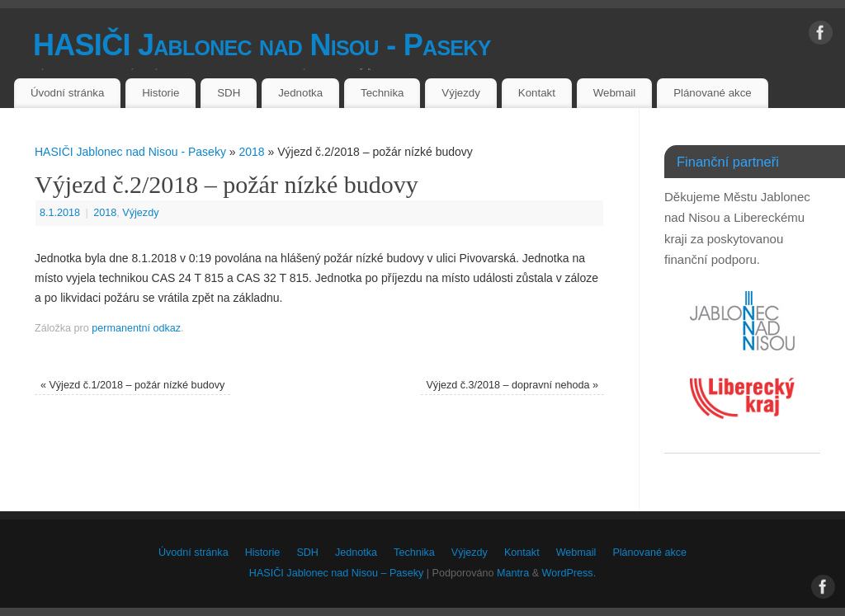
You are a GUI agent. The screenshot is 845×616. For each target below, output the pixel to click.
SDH (229, 93)
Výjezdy (461, 93)
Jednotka (300, 93)
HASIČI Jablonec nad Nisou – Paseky (336, 573)
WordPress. (569, 573)
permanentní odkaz (136, 328)
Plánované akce (713, 93)
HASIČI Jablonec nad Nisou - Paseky (262, 45)
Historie (161, 93)
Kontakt (537, 93)
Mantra (513, 573)
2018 (251, 152)
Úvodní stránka (67, 93)
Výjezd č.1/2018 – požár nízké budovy (132, 385)
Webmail (614, 93)
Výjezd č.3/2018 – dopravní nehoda (512, 385)
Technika (382, 93)
